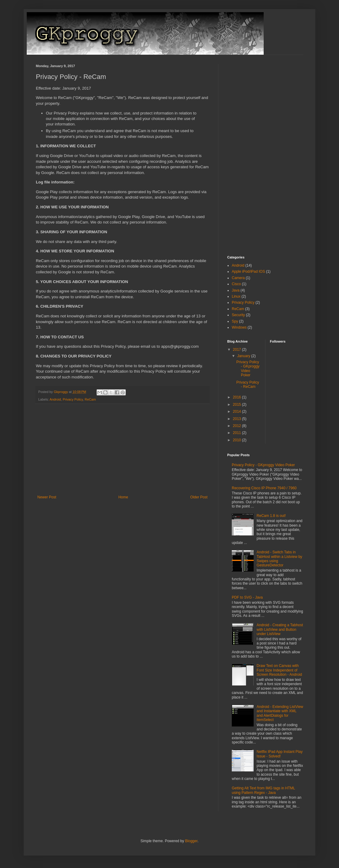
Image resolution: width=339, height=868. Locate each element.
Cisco (236, 284)
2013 (238, 419)
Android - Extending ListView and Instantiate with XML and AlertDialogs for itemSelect (280, 713)
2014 (238, 412)
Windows (239, 327)
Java (236, 290)
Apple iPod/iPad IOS (248, 272)
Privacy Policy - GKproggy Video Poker (248, 369)
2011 (238, 433)
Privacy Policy (73, 399)
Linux (236, 296)
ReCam (90, 399)
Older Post (199, 497)
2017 (238, 350)
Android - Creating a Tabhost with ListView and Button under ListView (280, 629)
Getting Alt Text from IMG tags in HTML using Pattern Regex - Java (263, 790)
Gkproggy (61, 392)
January (244, 356)
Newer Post (47, 497)
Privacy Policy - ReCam (248, 384)
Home (123, 497)
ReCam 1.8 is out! (271, 516)
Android (55, 399)
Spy (235, 321)
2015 (238, 405)
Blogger (191, 841)
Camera (238, 278)
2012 (238, 426)
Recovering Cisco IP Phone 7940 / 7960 (264, 488)
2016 (238, 397)
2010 (238, 440)
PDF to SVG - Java (247, 597)
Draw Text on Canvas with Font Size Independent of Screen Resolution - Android (279, 670)
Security (238, 315)
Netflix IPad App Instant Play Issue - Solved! (280, 754)
